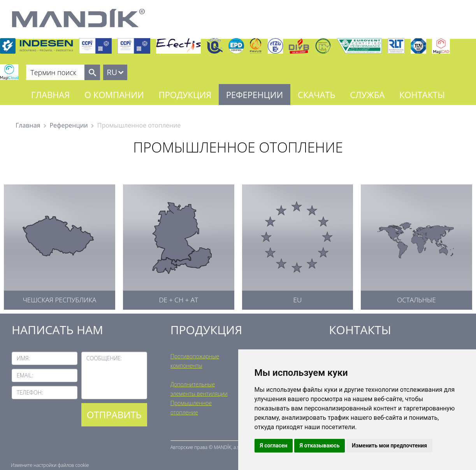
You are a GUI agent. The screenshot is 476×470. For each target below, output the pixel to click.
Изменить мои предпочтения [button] (389, 445)
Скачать (316, 95)
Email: (25, 375)
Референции (255, 95)
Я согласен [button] (274, 445)
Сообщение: (104, 358)
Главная (50, 95)
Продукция (185, 95)
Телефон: (30, 392)
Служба (367, 95)
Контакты (422, 95)
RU (112, 72)
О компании (114, 95)
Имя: (23, 358)
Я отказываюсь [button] (320, 445)
